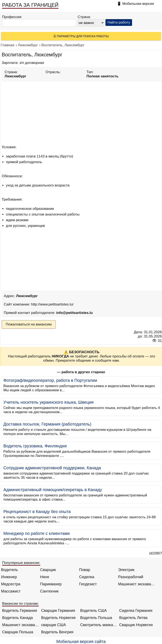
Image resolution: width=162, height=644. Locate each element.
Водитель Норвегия (58, 618)
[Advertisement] (82, 112)
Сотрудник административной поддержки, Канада (52, 468)
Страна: (84, 17)
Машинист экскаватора (137, 584)
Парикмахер (51, 584)
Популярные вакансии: (21, 563)
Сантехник (49, 591)
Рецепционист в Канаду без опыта (37, 512)
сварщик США (54, 625)
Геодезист (88, 584)
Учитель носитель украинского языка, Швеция (49, 402)
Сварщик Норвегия (136, 625)
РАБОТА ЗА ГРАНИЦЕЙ (30, 5)
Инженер (9, 577)
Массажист (11, 591)
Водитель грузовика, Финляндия (35, 446)
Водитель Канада (17, 618)
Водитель (9, 570)
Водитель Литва (133, 618)
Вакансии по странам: (20, 604)
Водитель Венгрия (57, 632)
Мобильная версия (138, 4)
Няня (45, 577)
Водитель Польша (96, 618)
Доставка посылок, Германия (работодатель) (47, 424)
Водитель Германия (20, 611)
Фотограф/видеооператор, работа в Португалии (50, 380)
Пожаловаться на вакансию (29, 324)
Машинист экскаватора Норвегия (21, 625)
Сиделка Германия (136, 611)
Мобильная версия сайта (81, 641)
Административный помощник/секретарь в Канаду (53, 490)
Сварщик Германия (58, 611)
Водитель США (93, 611)
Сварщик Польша (18, 632)
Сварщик (48, 570)
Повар (85, 570)
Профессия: (12, 17)
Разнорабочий (131, 577)
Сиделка (87, 577)
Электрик (126, 570)
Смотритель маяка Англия (99, 625)
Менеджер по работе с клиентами (37, 533)
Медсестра (11, 584)
